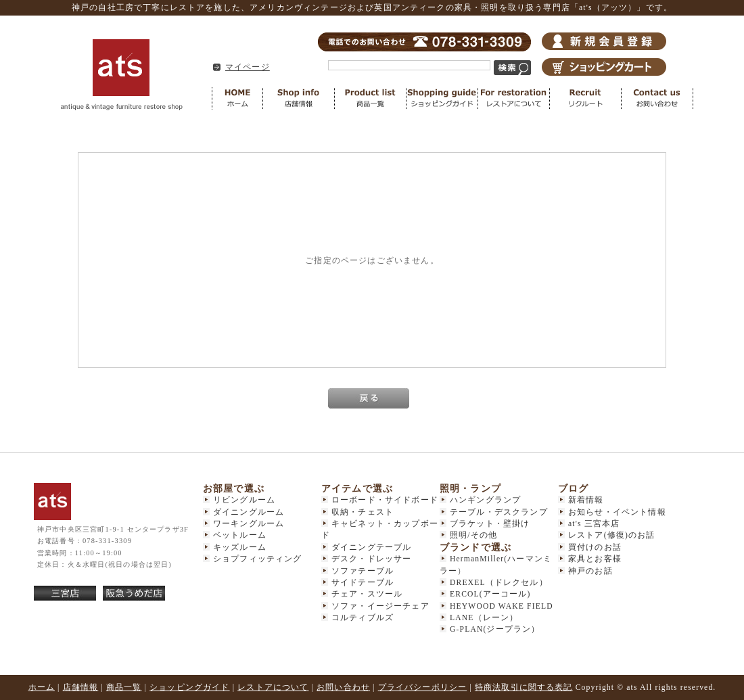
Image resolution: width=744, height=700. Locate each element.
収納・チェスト (363, 512)
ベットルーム (240, 535)
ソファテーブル (363, 571)
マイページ (248, 67)
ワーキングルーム (249, 524)
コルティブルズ (363, 618)
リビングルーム (244, 500)
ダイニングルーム (249, 512)
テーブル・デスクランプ (499, 512)
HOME (237, 98)
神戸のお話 (590, 571)
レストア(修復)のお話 (611, 535)
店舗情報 (299, 98)
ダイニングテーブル (371, 547)
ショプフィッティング (258, 559)
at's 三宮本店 (594, 524)
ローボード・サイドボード (385, 500)
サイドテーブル (363, 583)
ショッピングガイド (442, 98)
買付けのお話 (595, 547)
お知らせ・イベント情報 (617, 512)
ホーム (42, 687)
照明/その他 (473, 535)
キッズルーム (240, 547)
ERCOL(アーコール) (490, 594)
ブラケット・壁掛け (490, 524)
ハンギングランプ (485, 500)
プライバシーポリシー (423, 687)
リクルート (586, 98)
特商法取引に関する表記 (524, 687)
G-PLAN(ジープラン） (495, 629)
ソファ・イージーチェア (380, 606)
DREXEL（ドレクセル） (499, 583)
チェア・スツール (367, 594)
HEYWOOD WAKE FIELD (502, 606)
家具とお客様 (595, 559)
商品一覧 (371, 98)
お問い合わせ (657, 98)
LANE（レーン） (484, 618)
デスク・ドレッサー (371, 559)
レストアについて (514, 98)
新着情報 (586, 500)
